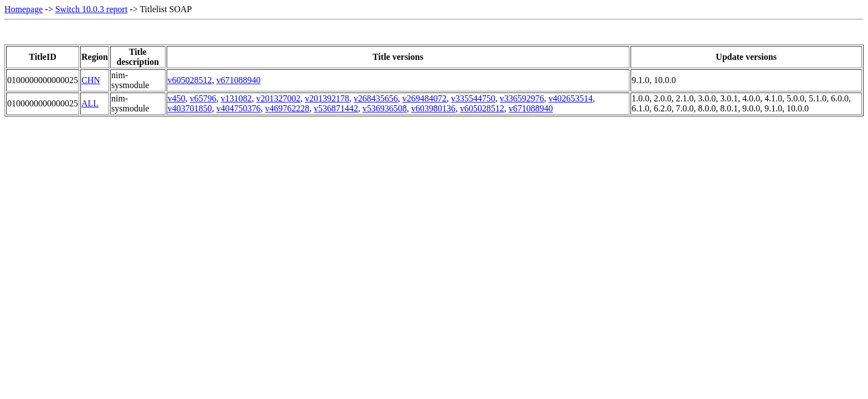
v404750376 (239, 108)
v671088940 (239, 80)
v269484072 (425, 98)
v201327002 (278, 98)
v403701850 (190, 108)
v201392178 (327, 98)
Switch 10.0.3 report (92, 9)
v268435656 (376, 98)
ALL (90, 103)
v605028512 (190, 80)
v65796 (203, 98)
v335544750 (473, 98)
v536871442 (336, 108)
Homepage (24, 9)
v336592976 (522, 98)
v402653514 (571, 98)
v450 (177, 98)
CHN (91, 80)
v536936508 (385, 108)
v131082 (236, 98)
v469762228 (287, 108)
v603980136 (433, 108)
